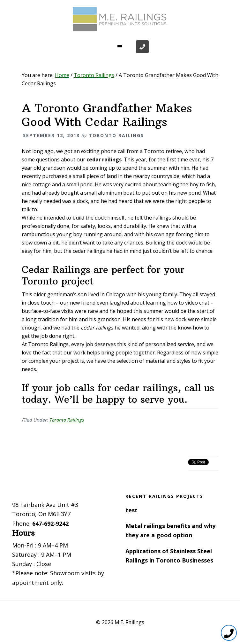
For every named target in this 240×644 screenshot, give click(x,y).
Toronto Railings (67, 420)
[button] (120, 47)
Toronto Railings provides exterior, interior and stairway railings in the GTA (120, 19)
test (131, 510)
